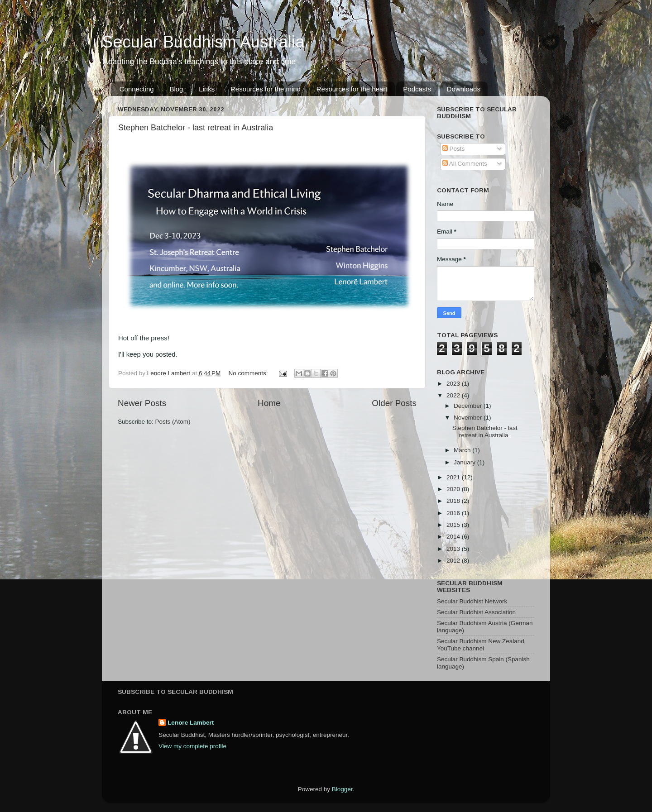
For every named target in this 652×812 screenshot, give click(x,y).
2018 (454, 501)
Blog (176, 89)
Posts (454, 149)
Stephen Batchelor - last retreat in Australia (196, 128)
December (469, 406)
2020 (454, 489)
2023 (454, 384)
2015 (454, 525)
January (465, 462)
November (469, 418)
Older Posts (394, 403)
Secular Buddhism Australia (203, 42)
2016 (454, 513)
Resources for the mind (266, 89)
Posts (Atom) (173, 422)
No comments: (249, 373)
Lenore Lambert (191, 723)
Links (207, 89)
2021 (454, 477)
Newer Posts (142, 403)
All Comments (465, 164)
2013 (454, 549)
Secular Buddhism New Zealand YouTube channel (481, 645)
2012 (454, 561)
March (463, 450)
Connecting (137, 89)
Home (269, 403)
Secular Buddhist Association (476, 612)
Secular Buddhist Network (472, 601)
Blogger (342, 789)
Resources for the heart (352, 89)
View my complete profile (192, 746)
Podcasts (417, 89)
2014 (454, 537)
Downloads (464, 89)
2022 (454, 395)
